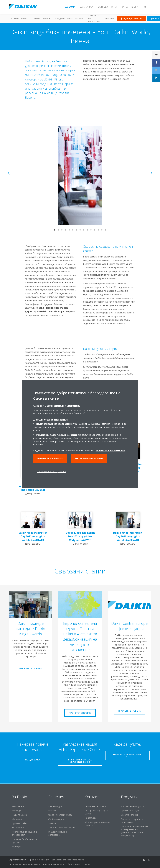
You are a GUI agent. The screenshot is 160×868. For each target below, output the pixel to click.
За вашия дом (55, 806)
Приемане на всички (50, 459)
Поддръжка (91, 818)
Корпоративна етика (54, 864)
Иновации (17, 819)
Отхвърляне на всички (89, 459)
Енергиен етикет (129, 815)
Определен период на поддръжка (132, 821)
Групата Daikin (19, 823)
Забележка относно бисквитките (68, 860)
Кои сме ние (18, 806)
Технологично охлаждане (62, 828)
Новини (110, 18)
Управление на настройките (52, 471)
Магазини (53, 811)
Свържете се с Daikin (96, 806)
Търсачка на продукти (94, 18)
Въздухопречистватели (69, 18)
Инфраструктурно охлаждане (58, 833)
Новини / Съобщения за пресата (24, 841)
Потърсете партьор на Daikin (96, 812)
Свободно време (57, 819)
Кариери (16, 846)
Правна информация (39, 860)
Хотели (52, 823)
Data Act (87, 864)
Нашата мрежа (20, 815)
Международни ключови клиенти (97, 824)
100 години (18, 811)
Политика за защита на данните (25, 864)
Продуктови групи (130, 811)
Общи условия (73, 864)
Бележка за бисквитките (110, 451)
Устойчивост (19, 828)
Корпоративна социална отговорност (25, 833)
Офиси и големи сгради (60, 815)
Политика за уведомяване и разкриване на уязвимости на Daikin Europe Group (134, 831)
